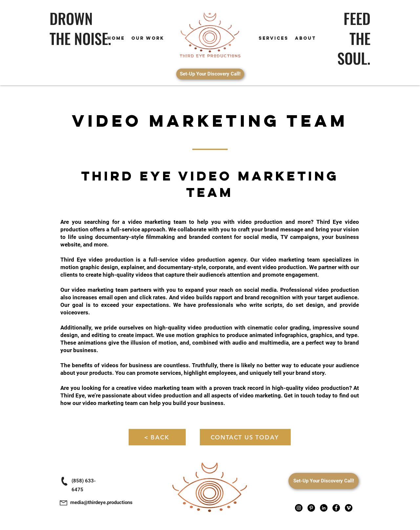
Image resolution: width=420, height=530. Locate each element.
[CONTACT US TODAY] (245, 437)
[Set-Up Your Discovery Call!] (210, 74)
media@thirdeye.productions (101, 502)
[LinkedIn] (324, 508)
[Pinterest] (311, 508)
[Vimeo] (349, 508)
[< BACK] (157, 437)
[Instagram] (299, 508)
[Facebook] (336, 508)
